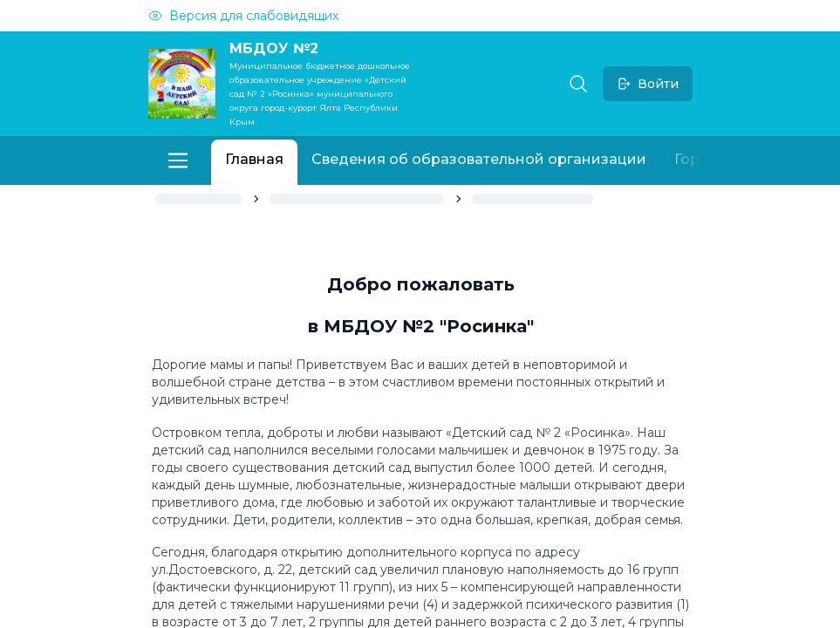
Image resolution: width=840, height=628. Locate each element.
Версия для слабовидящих (243, 16)
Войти (648, 84)
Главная (254, 159)
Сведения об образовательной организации (479, 159)
